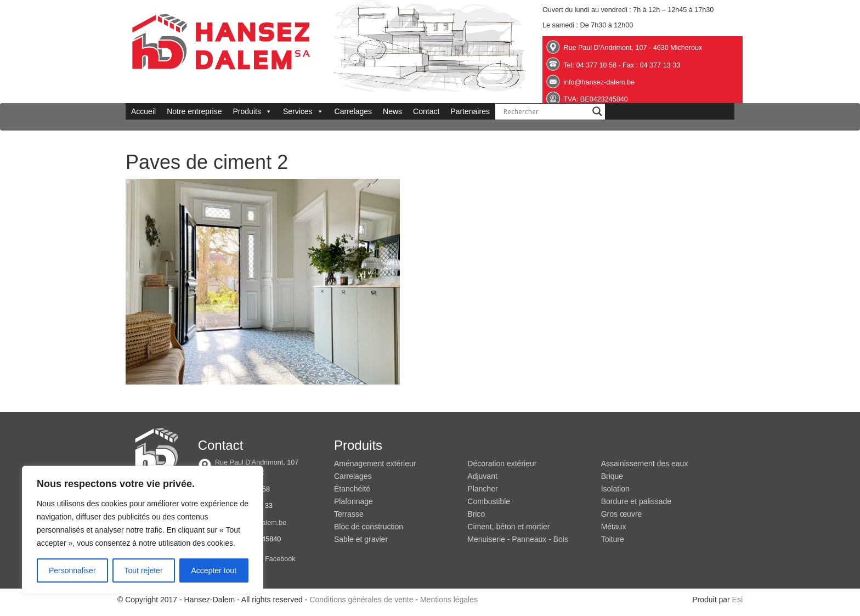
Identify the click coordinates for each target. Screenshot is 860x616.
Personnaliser (72, 570)
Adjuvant (482, 476)
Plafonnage (353, 501)
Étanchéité (352, 489)
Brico (476, 514)
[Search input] (545, 111)
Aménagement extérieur (375, 464)
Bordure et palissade (636, 501)
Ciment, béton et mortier (508, 527)
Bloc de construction (369, 527)
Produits (253, 111)
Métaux (614, 527)
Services (303, 111)
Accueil (143, 111)
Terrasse (349, 514)
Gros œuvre (622, 514)
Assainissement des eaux (645, 464)
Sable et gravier (361, 539)
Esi (737, 600)
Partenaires (470, 111)
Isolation (615, 489)
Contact (426, 111)
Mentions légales (449, 600)
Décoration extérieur (502, 464)
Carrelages (353, 111)
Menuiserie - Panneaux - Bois (518, 539)
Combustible (489, 501)
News (392, 111)
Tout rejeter (144, 570)
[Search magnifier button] (597, 111)
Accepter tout (214, 570)
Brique (612, 476)
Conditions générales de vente (361, 600)
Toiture (613, 539)
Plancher (482, 489)
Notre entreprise (194, 111)
